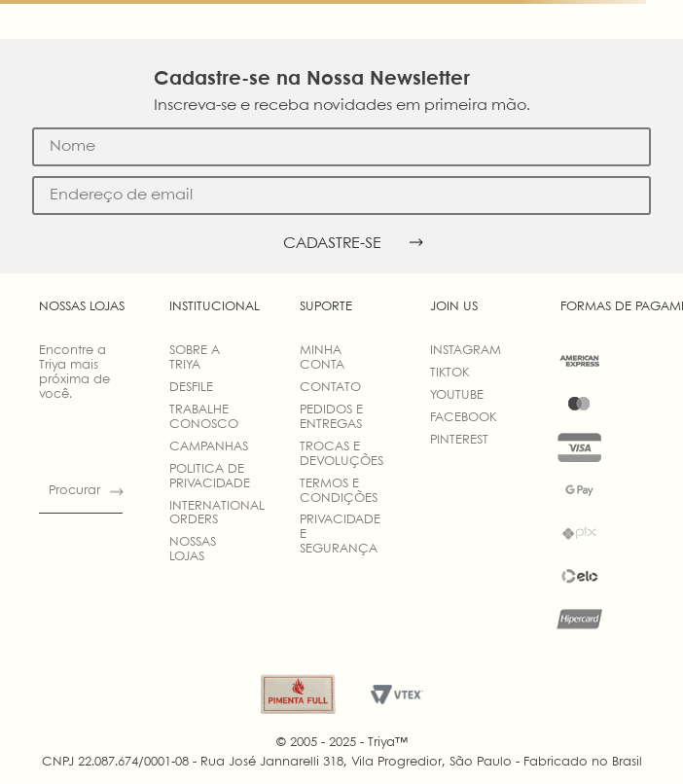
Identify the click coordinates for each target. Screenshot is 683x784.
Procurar (74, 491)
